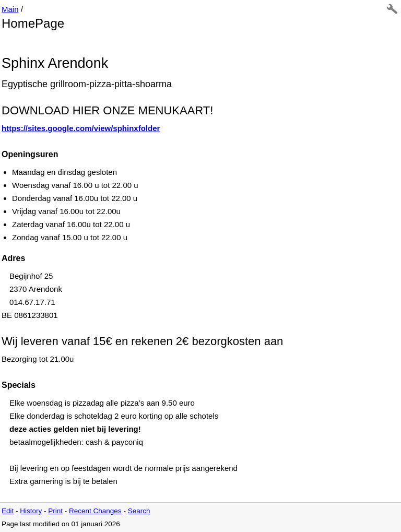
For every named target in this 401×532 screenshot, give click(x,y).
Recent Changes (95, 511)
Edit (8, 511)
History (31, 511)
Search (139, 511)
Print (55, 511)
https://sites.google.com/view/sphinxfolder (81, 128)
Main (10, 9)
